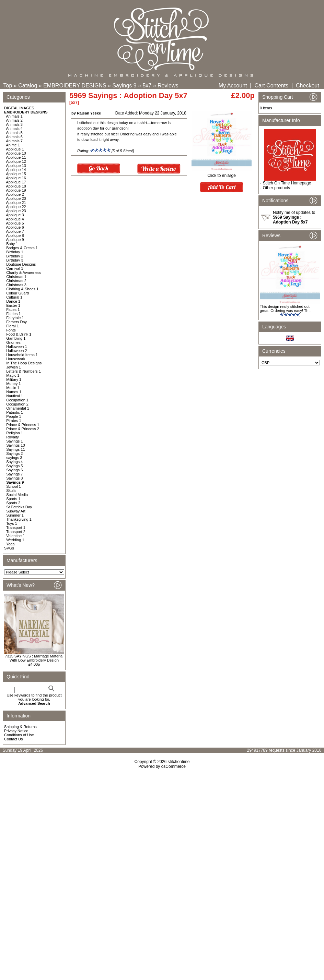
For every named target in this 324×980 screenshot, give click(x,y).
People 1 (14, 416)
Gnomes (13, 342)
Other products (276, 188)
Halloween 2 (17, 351)
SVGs (9, 548)
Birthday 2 (15, 256)
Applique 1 (15, 149)
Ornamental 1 (18, 408)
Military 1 (14, 379)
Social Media (17, 495)
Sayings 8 (14, 478)
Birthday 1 (15, 252)
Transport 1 (16, 528)
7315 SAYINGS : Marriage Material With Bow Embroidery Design (34, 658)
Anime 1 (13, 145)
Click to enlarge (222, 174)
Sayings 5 (14, 466)
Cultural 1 (14, 297)
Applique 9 (15, 240)
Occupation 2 (17, 404)
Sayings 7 (14, 474)
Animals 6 (14, 137)
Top (8, 86)
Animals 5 (14, 133)
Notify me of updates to (294, 217)
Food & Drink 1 (19, 334)
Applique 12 (16, 161)
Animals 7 (14, 141)
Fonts (11, 330)
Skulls (11, 491)
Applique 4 (15, 219)
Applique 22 (16, 207)
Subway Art (16, 511)
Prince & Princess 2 (23, 429)
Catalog (28, 86)
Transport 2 (16, 532)
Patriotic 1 (15, 412)
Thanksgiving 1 (19, 519)
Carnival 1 (15, 268)
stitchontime (178, 762)
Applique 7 (15, 231)
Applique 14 (16, 170)
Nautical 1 (15, 396)
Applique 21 (16, 203)
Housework (16, 359)
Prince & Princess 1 (23, 425)
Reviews (168, 86)
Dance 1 (13, 301)
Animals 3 (14, 124)
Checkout (308, 86)
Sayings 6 (14, 470)
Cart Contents (271, 86)
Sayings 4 (14, 462)
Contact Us (13, 739)
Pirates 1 (14, 421)
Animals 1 (14, 116)
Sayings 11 (15, 449)
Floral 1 (13, 326)
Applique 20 (16, 198)
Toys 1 (12, 523)
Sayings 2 (14, 453)
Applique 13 (16, 166)
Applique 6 (15, 227)
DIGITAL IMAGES (19, 108)
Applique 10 (16, 153)
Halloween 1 (17, 347)
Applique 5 (15, 223)
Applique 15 (16, 174)
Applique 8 (15, 235)
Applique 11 (16, 157)
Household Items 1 (22, 355)
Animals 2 (14, 120)
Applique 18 (16, 186)
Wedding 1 (15, 540)
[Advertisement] (162, 828)
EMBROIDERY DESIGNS (75, 86)
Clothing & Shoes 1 (22, 289)
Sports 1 (13, 499)
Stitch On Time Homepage (287, 183)
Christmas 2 (16, 281)
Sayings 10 (15, 445)
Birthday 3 (15, 260)
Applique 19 (16, 190)
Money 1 (13, 384)
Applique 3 (15, 215)
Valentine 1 (15, 536)
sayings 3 (14, 458)
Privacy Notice (16, 731)
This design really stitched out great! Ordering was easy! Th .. (286, 308)
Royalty (13, 437)
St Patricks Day (19, 507)
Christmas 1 (16, 277)
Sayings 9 (124, 86)
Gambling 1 (16, 338)
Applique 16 (16, 178)
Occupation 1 (17, 400)
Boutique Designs (21, 264)
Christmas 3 (16, 285)
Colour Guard (18, 293)
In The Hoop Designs (24, 363)
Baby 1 (12, 244)
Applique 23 (16, 211)
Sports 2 (13, 503)
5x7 (147, 86)
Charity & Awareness (24, 273)
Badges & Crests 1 (22, 248)
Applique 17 (16, 182)
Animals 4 (14, 129)
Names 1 (14, 392)
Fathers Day (16, 322)
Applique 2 (15, 194)
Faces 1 (13, 310)
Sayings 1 (14, 441)
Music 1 (13, 388)
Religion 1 (15, 433)
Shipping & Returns (20, 727)
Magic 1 (13, 375)
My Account (233, 86)
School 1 (14, 486)
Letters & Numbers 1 (24, 371)
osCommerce (173, 766)
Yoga (10, 544)
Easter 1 (13, 305)
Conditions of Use (19, 735)
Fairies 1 (13, 314)
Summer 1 (15, 515)
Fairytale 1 (15, 318)
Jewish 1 (14, 367)
